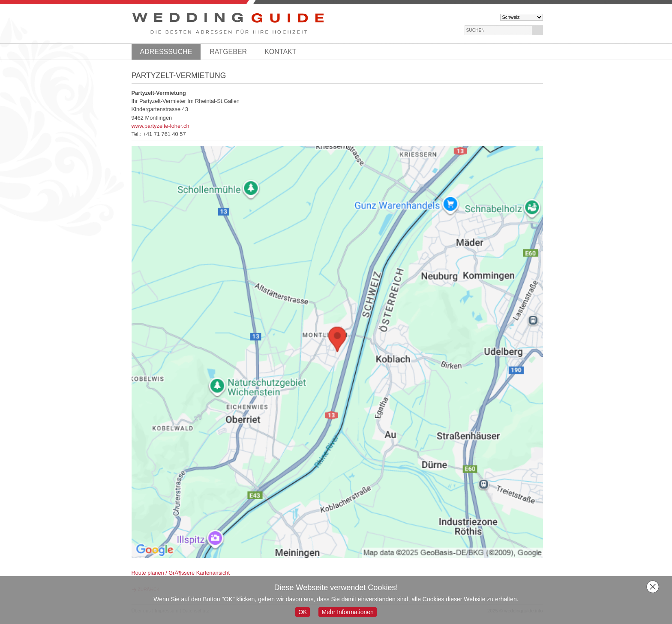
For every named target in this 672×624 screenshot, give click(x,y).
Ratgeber (228, 52)
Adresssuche (166, 52)
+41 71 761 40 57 (165, 134)
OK (303, 612)
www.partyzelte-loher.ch (160, 126)
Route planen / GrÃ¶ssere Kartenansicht (181, 573)
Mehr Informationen (347, 612)
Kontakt (280, 52)
